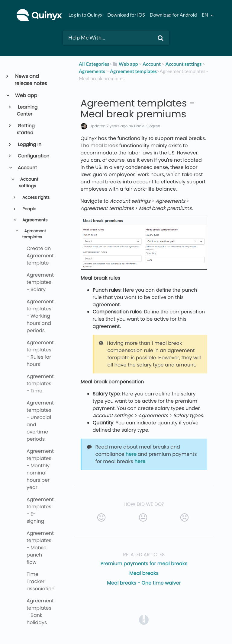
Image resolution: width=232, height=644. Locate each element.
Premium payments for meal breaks (144, 564)
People (29, 209)
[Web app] (125, 64)
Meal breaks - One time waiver (144, 583)
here (131, 454)
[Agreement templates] (133, 71)
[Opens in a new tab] (144, 620)
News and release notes (31, 80)
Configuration (33, 156)
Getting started (26, 129)
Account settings (28, 183)
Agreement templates (34, 234)
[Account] (152, 64)
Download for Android (173, 15)
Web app (26, 95)
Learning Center (27, 111)
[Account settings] (184, 64)
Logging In (29, 145)
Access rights (35, 197)
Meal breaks (144, 573)
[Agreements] (92, 71)
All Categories (94, 64)
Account (27, 168)
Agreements (34, 220)
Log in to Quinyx (85, 15)
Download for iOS (126, 15)
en (205, 15)
